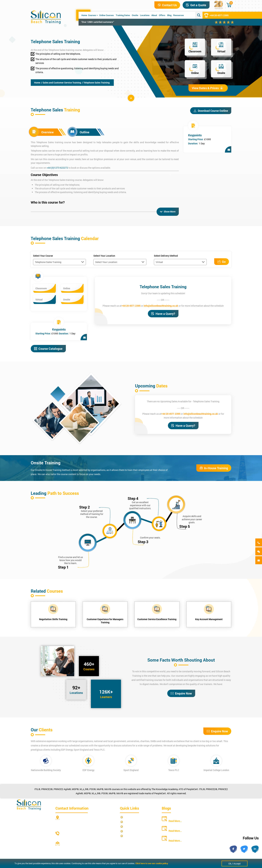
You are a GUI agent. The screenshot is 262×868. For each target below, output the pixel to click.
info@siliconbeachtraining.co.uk (161, 305)
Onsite (135, 15)
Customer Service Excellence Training (157, 619)
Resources (179, 15)
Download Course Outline (211, 111)
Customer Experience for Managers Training (105, 621)
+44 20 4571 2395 (216, 15)
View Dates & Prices (207, 88)
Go (222, 262)
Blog (169, 15)
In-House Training (214, 468)
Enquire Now (181, 693)
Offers (162, 15)
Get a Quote (196, 5)
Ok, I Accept (235, 864)
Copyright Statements (136, 831)
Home (84, 15)
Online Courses (107, 15)
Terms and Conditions (136, 826)
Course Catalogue (48, 348)
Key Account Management (209, 619)
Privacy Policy (132, 817)
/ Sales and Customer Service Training (61, 83)
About (154, 15)
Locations (145, 15)
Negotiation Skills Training (53, 619)
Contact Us (167, 5)
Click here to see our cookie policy (152, 863)
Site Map (129, 822)
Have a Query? (163, 313)
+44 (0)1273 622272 (57, 168)
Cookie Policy (132, 836)
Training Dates (123, 15)
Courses (93, 15)
